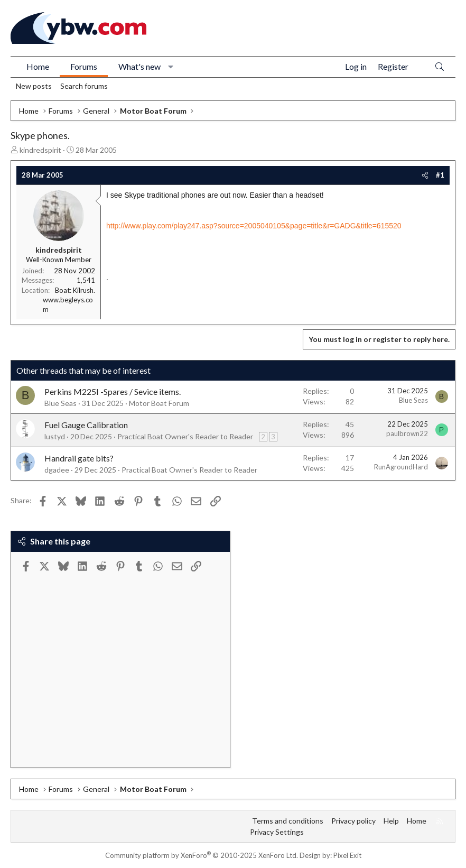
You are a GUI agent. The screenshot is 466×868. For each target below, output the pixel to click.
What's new (139, 66)
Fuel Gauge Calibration (86, 425)
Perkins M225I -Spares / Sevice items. (113, 391)
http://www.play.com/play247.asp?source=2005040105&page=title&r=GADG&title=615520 (254, 226)
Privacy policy (353, 821)
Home (38, 66)
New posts (34, 86)
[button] (171, 67)
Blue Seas (60, 403)
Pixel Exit (347, 855)
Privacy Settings (277, 832)
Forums (84, 66)
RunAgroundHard (401, 467)
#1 (440, 175)
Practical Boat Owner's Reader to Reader (185, 436)
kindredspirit (40, 150)
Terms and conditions (288, 821)
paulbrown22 (407, 433)
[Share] (425, 175)
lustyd (55, 436)
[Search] (440, 67)
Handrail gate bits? (79, 458)
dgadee (57, 470)
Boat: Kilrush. (75, 290)
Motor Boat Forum (159, 403)
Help (391, 821)
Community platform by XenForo (202, 855)
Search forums (84, 86)
